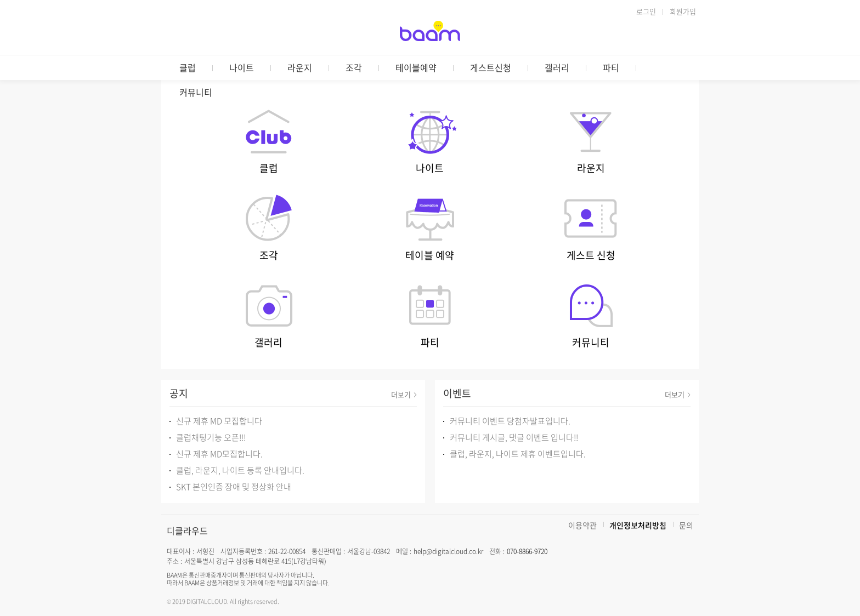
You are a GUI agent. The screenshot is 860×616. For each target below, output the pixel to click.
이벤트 (457, 393)
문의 (686, 525)
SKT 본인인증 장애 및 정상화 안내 (234, 487)
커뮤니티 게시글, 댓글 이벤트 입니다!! (514, 437)
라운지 (300, 67)
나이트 (242, 67)
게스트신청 (491, 67)
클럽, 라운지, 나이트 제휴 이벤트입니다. (518, 454)
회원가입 (683, 11)
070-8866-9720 (527, 551)
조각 (354, 67)
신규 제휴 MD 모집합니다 (219, 421)
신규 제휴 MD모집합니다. (219, 454)
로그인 (646, 11)
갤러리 (557, 67)
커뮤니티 (196, 92)
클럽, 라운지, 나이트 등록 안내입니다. (240, 470)
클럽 (188, 67)
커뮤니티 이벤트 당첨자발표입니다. (510, 421)
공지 (179, 393)
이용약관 (582, 525)
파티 (611, 67)
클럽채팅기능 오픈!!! (211, 437)
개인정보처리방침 (638, 525)
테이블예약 (416, 67)
